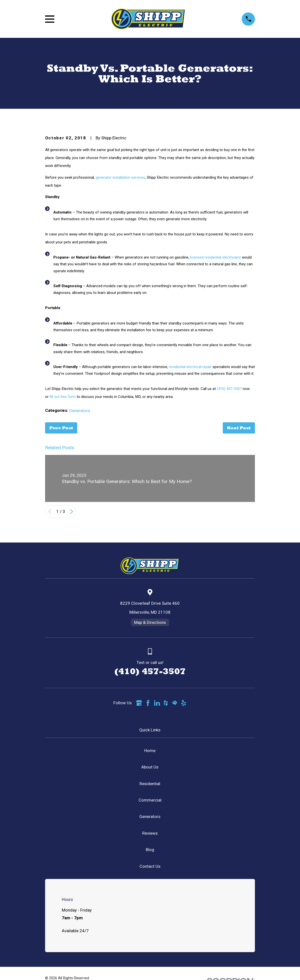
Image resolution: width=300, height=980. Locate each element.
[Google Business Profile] (139, 703)
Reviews (150, 833)
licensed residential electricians (216, 257)
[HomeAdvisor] (175, 703)
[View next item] (72, 512)
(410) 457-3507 (229, 389)
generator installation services (120, 177)
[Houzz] (166, 703)
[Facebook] (148, 703)
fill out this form (63, 397)
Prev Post (61, 428)
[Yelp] (184, 703)
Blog (150, 850)
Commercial (150, 800)
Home (150, 751)
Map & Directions (150, 622)
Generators (80, 411)
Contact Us (150, 866)
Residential (150, 784)
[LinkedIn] (157, 703)
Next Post (239, 428)
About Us (150, 767)
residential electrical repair (190, 367)
